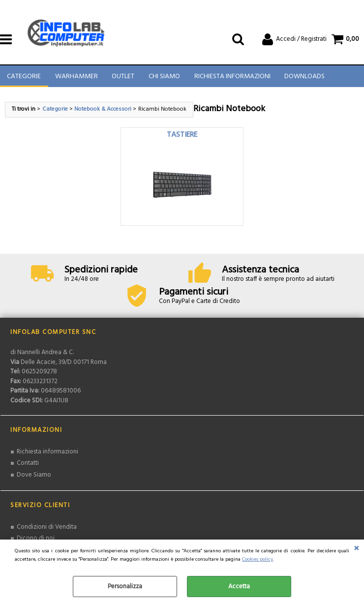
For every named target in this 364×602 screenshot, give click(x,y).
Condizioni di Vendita (47, 530)
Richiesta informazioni (47, 455)
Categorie (24, 78)
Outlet (122, 78)
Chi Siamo (163, 78)
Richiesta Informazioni (231, 78)
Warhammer (76, 78)
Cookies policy (258, 559)
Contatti (28, 467)
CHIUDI (356, 549)
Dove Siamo (34, 478)
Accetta (239, 587)
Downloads (303, 78)
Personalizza (125, 587)
